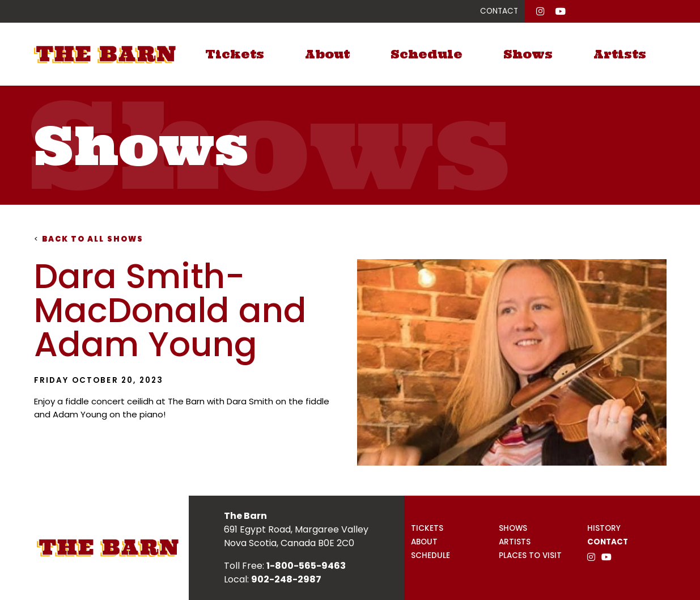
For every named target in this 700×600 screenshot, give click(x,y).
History (604, 528)
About (327, 54)
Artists (620, 54)
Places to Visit (530, 555)
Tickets (235, 54)
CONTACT (499, 11)
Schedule (427, 54)
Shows (528, 54)
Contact (608, 542)
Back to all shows (89, 239)
